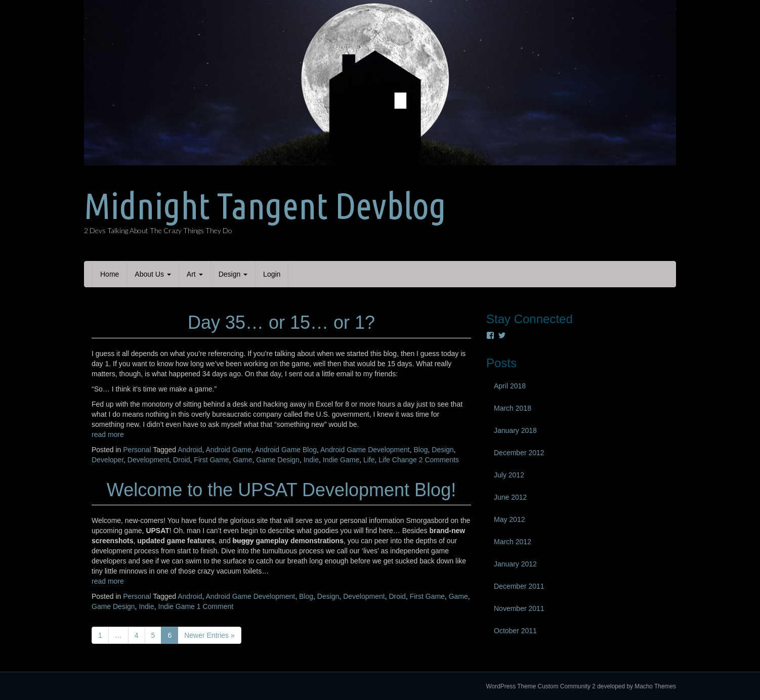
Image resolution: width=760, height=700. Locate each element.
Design (233, 274)
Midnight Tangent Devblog (265, 206)
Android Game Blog (286, 450)
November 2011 (519, 608)
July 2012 (509, 475)
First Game (211, 460)
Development (149, 460)
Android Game (229, 450)
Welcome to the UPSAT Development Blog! (281, 490)
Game (242, 460)
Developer (108, 460)
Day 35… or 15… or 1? (281, 322)
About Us (153, 274)
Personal (137, 450)
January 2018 (515, 430)
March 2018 (513, 408)
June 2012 (510, 497)
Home (110, 274)
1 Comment (215, 606)
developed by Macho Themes (637, 686)
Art (195, 274)
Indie (311, 460)
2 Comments (439, 460)
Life (369, 460)
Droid (181, 460)
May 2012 (509, 519)
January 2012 (515, 564)
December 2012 (519, 453)
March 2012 (513, 542)
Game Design (278, 460)
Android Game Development (365, 450)
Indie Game (341, 460)
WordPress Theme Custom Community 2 (541, 686)
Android (190, 450)
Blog (420, 450)
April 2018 (510, 386)
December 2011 (519, 586)
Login (272, 274)
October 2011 (515, 631)
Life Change (398, 460)
